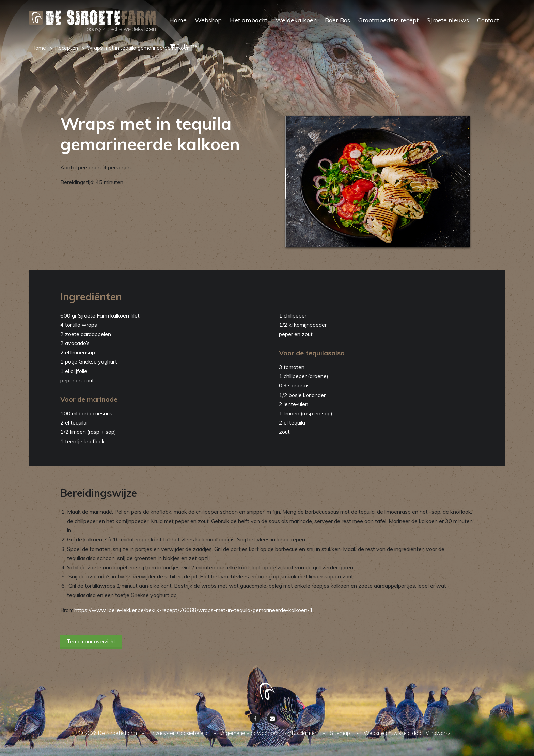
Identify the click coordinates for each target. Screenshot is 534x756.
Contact (488, 20)
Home (178, 20)
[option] (378, 182)
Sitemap (341, 733)
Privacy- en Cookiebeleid (179, 733)
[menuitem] (174, 26)
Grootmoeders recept (388, 20)
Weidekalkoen (296, 20)
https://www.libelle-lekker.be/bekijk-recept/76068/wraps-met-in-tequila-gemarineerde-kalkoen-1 (194, 610)
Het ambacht (249, 20)
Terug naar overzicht (91, 641)
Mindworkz (438, 733)
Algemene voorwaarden (250, 733)
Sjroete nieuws (448, 20)
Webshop (208, 20)
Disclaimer (305, 733)
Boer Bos (337, 20)
